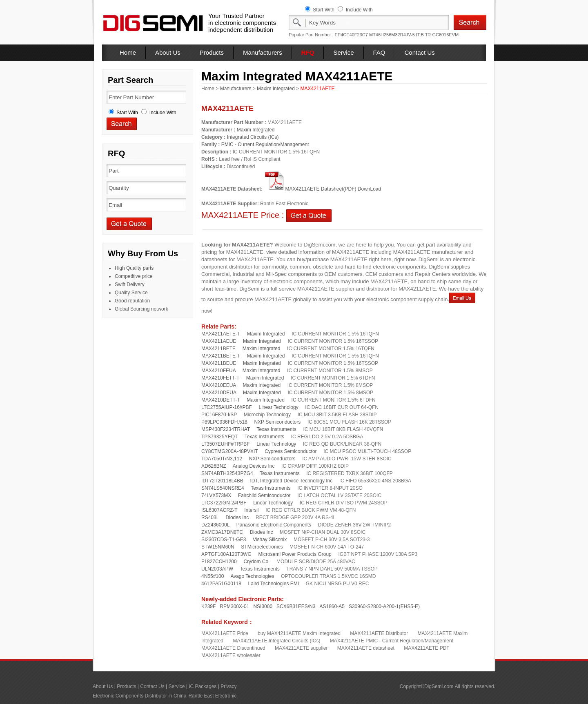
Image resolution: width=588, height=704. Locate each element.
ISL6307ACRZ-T (219, 510)
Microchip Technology (267, 415)
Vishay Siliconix (270, 540)
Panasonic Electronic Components (274, 525)
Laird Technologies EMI (274, 584)
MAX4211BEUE (219, 363)
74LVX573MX (216, 495)
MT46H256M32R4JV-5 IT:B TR (400, 35)
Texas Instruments (276, 429)
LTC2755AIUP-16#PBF (227, 407)
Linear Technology (279, 407)
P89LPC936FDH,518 (224, 422)
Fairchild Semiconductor (264, 495)
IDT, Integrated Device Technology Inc (291, 481)
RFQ (308, 52)
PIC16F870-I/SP (219, 415)
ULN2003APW (217, 569)
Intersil (251, 510)
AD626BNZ (214, 466)
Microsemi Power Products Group (295, 554)
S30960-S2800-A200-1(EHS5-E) (384, 606)
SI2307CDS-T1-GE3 (224, 540)
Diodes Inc (237, 517)
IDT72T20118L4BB (222, 481)
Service (343, 52)
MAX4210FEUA (218, 371)
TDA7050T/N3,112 (222, 459)
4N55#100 (213, 576)
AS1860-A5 (332, 606)
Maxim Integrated (276, 89)
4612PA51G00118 (221, 584)
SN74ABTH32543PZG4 (227, 473)
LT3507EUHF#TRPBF (225, 444)
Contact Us (420, 52)
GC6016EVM (445, 35)
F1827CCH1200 (219, 562)
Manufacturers (263, 52)
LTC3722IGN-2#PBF (224, 503)
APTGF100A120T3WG (226, 554)
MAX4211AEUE (219, 341)
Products (212, 52)
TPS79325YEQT (219, 437)
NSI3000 (263, 606)
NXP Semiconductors (277, 422)
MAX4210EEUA (219, 385)
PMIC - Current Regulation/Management (265, 144)
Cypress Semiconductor (291, 451)
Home (128, 52)
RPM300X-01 (234, 606)
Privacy (228, 686)
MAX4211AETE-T (221, 334)
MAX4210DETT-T (220, 400)
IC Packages (203, 686)
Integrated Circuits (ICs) (253, 137)
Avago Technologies (252, 576)
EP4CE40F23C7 (351, 35)
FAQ (379, 52)
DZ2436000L (215, 525)
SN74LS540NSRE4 (223, 488)
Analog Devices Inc (254, 466)
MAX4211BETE (218, 349)
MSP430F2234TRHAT (226, 429)
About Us (168, 52)
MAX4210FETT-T (220, 378)
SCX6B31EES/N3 (296, 606)
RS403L (210, 517)
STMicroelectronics (262, 547)
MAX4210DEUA (219, 393)
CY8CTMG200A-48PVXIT (230, 451)
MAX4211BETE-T (221, 356)
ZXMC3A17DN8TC (222, 532)
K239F (208, 606)
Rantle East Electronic (212, 696)
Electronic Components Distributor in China (139, 696)
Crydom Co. (256, 562)
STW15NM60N (218, 547)
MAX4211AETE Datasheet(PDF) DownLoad (322, 189)
